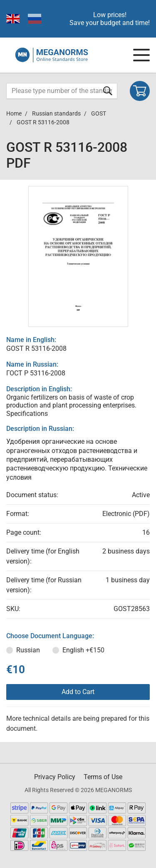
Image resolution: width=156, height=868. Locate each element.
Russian (28, 650)
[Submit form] (108, 91)
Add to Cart (78, 692)
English (83, 650)
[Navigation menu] (141, 55)
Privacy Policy (55, 777)
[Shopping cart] (140, 91)
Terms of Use (103, 777)
